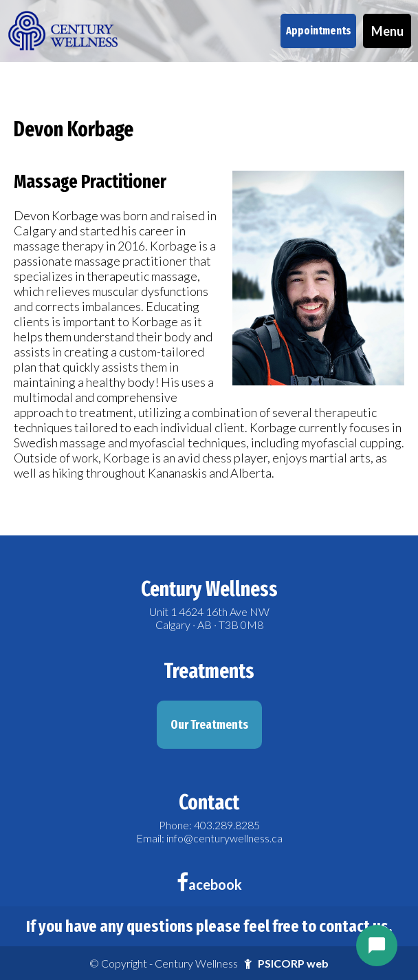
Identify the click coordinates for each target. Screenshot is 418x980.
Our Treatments (209, 725)
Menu (387, 31)
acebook (209, 884)
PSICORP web (293, 963)
